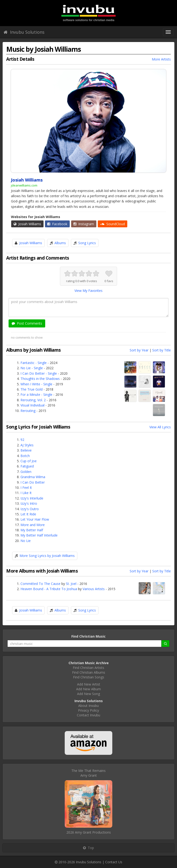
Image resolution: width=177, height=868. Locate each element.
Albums (60, 243)
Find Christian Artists (88, 668)
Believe (26, 450)
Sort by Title (162, 350)
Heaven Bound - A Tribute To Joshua (49, 589)
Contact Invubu (88, 715)
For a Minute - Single (36, 394)
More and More (33, 525)
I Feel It (26, 488)
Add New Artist (89, 684)
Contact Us (114, 862)
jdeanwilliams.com (24, 185)
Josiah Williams (27, 224)
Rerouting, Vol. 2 (33, 400)
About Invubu (88, 706)
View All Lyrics (160, 427)
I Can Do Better (33, 482)
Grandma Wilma (33, 477)
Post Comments (27, 323)
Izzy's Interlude (32, 498)
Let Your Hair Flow (35, 519)
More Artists (161, 59)
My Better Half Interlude (39, 535)
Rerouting (28, 411)
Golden (26, 472)
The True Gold (32, 389)
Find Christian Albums (89, 672)
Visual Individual (32, 405)
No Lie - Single (32, 368)
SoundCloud (113, 224)
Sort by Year (139, 350)
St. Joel (71, 584)
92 (22, 440)
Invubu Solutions (24, 32)
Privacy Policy (88, 710)
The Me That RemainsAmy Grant (88, 773)
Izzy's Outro (30, 509)
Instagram (84, 224)
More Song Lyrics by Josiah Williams (47, 556)
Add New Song (88, 694)
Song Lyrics (87, 243)
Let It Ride (28, 514)
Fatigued (27, 466)
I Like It (26, 493)
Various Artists (94, 589)
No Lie (26, 541)
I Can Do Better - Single (39, 373)
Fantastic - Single (34, 363)
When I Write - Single (36, 384)
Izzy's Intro (29, 503)
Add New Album (88, 689)
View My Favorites (88, 291)
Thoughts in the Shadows (40, 379)
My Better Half (32, 530)
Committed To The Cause (40, 584)
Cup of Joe (29, 461)
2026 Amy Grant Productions (89, 832)
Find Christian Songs (89, 677)
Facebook (57, 224)
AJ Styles (27, 445)
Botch (25, 456)
